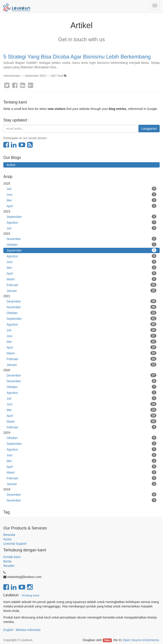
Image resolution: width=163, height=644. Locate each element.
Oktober (81, 244)
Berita (7, 561)
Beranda (9, 535)
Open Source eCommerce (141, 640)
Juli (81, 189)
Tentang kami (30, 595)
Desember (81, 301)
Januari (81, 291)
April (81, 206)
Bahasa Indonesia (28, 630)
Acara (8, 539)
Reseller (9, 566)
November (81, 239)
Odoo (107, 640)
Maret (81, 279)
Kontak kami (12, 557)
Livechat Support (15, 544)
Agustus (81, 222)
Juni (81, 194)
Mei (81, 200)
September (81, 217)
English (8, 630)
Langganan (149, 129)
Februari (81, 285)
